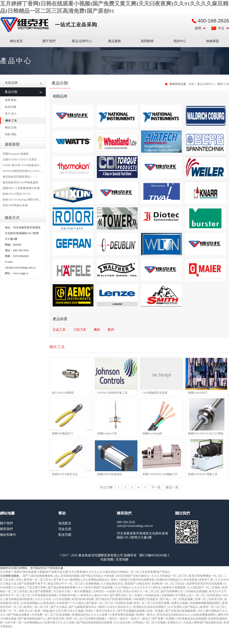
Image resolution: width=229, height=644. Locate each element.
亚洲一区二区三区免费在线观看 (86, 619)
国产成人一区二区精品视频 (177, 599)
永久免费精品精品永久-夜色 (100, 580)
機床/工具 (11, 121)
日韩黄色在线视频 (196, 591)
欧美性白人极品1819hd (95, 595)
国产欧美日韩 (56, 619)
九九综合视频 (62, 599)
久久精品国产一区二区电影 (204, 587)
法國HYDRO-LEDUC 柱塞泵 (20, 160)
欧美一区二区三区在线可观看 (152, 603)
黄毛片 (213, 591)
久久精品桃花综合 (112, 584)
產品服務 (114, 41)
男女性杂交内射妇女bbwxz (173, 615)
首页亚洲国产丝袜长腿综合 (133, 576)
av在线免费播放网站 (204, 615)
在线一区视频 (155, 611)
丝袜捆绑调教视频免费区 (205, 603)
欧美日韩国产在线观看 (100, 587)
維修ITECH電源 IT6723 (16, 194)
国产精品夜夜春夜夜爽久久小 (66, 587)
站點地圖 (107, 559)
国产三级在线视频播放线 (38, 576)
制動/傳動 (11, 134)
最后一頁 (172, 487)
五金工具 (59, 330)
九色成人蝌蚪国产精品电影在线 (203, 622)
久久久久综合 (43, 599)
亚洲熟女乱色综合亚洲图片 (150, 607)
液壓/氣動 (11, 100)
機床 (97, 330)
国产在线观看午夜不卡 (32, 584)
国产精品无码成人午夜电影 (98, 576)
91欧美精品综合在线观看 (192, 619)
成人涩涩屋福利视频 (67, 576)
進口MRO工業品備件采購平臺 (50, 25)
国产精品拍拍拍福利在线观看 (95, 622)
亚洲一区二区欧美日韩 (209, 599)
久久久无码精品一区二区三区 (170, 576)
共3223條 (106, 487)
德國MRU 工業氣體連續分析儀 (21, 188)
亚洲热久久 (175, 622)
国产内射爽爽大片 (172, 591)
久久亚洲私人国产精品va (183, 607)
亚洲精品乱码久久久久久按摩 (90, 615)
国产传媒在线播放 (19, 615)
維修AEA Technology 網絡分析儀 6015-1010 (28, 200)
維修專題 (213, 41)
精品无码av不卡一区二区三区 (66, 584)
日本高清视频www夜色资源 (38, 603)
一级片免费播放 (82, 591)
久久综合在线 (123, 622)
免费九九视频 (180, 603)
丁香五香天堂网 (37, 587)
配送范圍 (65, 535)
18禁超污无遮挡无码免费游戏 (137, 580)
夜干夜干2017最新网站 (67, 580)
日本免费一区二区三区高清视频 (51, 615)
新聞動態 (147, 41)
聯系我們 (6, 529)
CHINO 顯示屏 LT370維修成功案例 (24, 165)
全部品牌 (23, 83)
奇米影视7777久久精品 (71, 603)
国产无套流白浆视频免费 (181, 611)
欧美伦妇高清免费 (83, 599)
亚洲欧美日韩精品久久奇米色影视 (177, 580)
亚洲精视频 (93, 584)
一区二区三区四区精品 (208, 595)
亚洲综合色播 (124, 603)
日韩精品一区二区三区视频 (149, 622)
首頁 (191, 84)
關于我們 (49, 41)
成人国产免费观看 (41, 591)
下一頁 (156, 487)
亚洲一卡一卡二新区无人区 (17, 611)
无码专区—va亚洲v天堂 (108, 591)
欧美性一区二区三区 (37, 607)
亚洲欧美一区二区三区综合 (168, 584)
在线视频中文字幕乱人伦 (177, 595)
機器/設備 (11, 127)
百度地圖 (122, 559)
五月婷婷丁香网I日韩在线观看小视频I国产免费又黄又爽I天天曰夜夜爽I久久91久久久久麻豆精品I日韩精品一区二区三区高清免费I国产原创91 (85, 572)
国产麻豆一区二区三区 (100, 603)
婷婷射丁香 (206, 580)
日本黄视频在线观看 (45, 595)
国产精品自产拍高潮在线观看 (114, 599)
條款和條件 (8, 535)
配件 (111, 330)
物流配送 (65, 523)
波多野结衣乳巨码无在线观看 (205, 584)
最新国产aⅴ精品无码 (138, 584)
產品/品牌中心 (82, 41)
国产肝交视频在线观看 (132, 611)
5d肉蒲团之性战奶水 (146, 599)
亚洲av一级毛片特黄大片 (101, 611)
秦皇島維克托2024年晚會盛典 (20, 182)
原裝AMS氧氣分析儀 (15, 205)
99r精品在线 (152, 595)
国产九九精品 (59, 607)
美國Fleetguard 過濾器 (16, 154)
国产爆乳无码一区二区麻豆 (127, 595)
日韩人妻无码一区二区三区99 (34, 580)
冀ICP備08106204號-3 (154, 555)
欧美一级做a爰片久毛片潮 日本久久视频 (59, 611)
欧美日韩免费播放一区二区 (206, 576)
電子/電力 (11, 114)
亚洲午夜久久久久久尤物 (60, 622)
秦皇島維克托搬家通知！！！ (20, 177)
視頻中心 (180, 41)
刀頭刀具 (80, 330)
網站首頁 (16, 41)
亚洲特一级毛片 (146, 615)
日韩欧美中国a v (69, 595)
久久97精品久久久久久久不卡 (133, 587)
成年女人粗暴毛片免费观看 (169, 587)
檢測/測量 (11, 107)
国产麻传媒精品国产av (32, 619)
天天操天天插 (62, 591)
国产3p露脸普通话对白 (83, 607)
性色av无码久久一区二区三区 (142, 591)
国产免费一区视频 (164, 619)
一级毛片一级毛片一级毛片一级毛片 (129, 619)
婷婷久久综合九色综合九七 (115, 607)
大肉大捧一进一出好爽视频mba (24, 622)
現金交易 (65, 529)
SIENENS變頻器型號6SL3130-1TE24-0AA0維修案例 (34, 171)
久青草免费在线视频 (122, 615)
